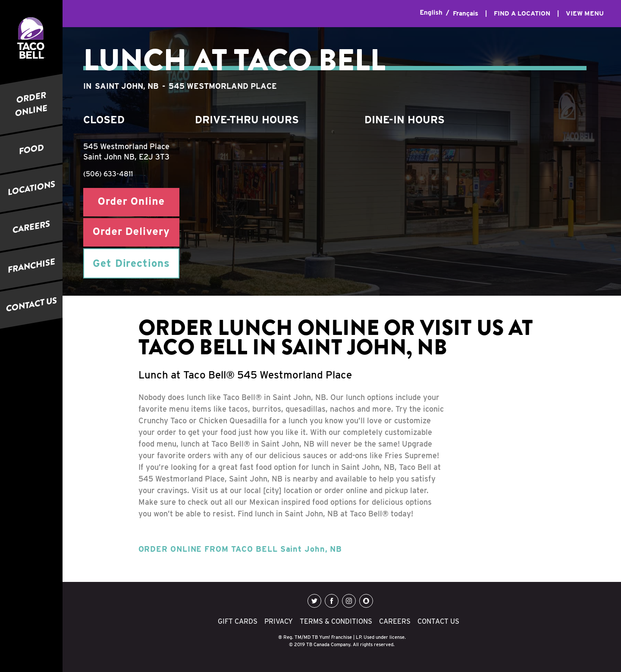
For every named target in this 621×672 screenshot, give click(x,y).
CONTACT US (31, 305)
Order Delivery (131, 232)
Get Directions (131, 263)
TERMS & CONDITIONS (336, 621)
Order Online (131, 202)
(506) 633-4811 (108, 174)
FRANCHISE (31, 266)
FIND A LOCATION (522, 13)
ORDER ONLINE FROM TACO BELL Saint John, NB (240, 549)
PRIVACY (279, 621)
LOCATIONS (31, 188)
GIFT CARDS (238, 621)
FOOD (31, 149)
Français (466, 13)
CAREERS (31, 227)
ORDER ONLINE (31, 104)
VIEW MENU (585, 13)
